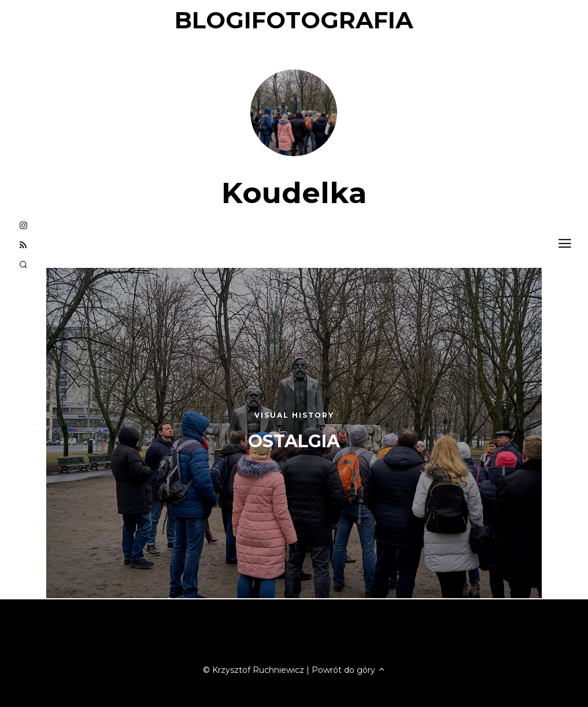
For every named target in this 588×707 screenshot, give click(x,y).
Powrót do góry (349, 670)
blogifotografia (294, 20)
